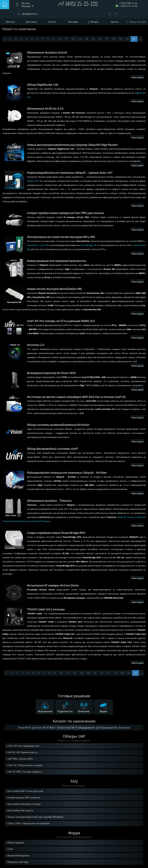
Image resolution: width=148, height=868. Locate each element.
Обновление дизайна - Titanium (49, 501)
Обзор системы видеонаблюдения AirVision (58, 425)
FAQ (74, 781)
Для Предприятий (107, 727)
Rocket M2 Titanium (21, 521)
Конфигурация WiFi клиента (23, 798)
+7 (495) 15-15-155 (79, 4)
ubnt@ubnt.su (30, 14)
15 (93, 39)
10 (59, 39)
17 (107, 39)
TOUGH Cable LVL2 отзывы (46, 609)
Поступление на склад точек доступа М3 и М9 (61, 237)
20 (127, 39)
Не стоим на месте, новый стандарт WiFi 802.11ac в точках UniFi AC (77, 397)
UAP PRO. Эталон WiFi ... (20, 759)
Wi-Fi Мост (49, 727)
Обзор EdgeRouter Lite (43, 85)
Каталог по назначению (74, 721)
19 (120, 39)
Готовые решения (74, 696)
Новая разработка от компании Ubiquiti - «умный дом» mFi (70, 173)
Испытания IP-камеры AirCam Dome (53, 585)
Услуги (52, 22)
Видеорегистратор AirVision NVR (51, 373)
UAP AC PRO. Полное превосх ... (25, 772)
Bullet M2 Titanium (126, 517)
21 (134, 39)
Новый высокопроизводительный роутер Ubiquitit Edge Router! (73, 145)
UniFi (9, 849)
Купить (115, 22)
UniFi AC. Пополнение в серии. (24, 765)
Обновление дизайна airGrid (47, 53)
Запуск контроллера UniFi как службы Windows (34, 817)
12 (73, 39)
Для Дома (124, 727)
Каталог (11, 22)
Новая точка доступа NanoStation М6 (54, 289)
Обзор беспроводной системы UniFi (53, 449)
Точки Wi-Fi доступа (30, 727)
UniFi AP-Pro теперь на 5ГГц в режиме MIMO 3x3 (61, 321)
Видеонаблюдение (17, 856)
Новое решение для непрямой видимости (57, 261)
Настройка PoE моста (19, 811)
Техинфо (73, 22)
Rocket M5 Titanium (41, 521)
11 (66, 39)
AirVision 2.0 (36, 345)
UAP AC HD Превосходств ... (22, 752)
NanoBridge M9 (89, 245)
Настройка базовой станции (23, 804)
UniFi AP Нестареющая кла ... (23, 746)
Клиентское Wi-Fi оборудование (76, 727)
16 (100, 39)
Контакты (31, 22)
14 (86, 39)
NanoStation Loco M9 (37, 245)
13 (80, 39)
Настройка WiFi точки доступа (24, 791)
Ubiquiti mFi (33, 181)
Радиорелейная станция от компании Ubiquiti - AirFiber (67, 473)
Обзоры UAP (74, 736)
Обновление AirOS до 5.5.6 (45, 109)
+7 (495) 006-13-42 (128, 3)
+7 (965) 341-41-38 (128, 6)
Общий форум (14, 843)
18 (114, 39)
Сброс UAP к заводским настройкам (27, 824)
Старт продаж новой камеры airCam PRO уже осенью (65, 213)
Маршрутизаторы (17, 862)
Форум (94, 22)
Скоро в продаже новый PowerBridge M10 (56, 533)
